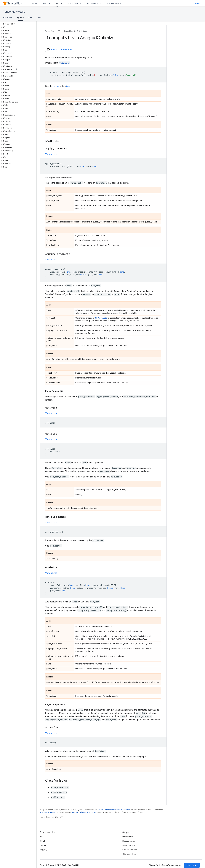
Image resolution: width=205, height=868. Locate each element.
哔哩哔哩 (44, 850)
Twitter (43, 845)
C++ (30, 17)
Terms (43, 865)
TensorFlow (50, 31)
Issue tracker (128, 837)
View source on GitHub (59, 49)
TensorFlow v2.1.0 (14, 12)
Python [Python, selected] (20, 17)
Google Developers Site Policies (84, 812)
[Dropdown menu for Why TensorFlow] (125, 3)
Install (34, 3)
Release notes (129, 841)
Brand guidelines (130, 850)
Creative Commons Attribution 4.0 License (113, 810)
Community (92, 3)
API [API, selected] (57, 3)
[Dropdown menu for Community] (101, 3)
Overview (8, 17)
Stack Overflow (129, 845)
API (59, 31)
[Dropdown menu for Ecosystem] (81, 3)
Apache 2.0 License (47, 812)
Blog (42, 837)
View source (51, 154)
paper (56, 86)
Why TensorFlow (114, 3)
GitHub (196, 3)
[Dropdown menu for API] (62, 3)
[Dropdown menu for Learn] (50, 3)
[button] (18, 27)
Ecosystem (73, 3)
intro (68, 86)
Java (39, 17)
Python (84, 31)
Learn (44, 3)
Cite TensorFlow (129, 854)
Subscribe (192, 865)
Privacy (51, 865)
